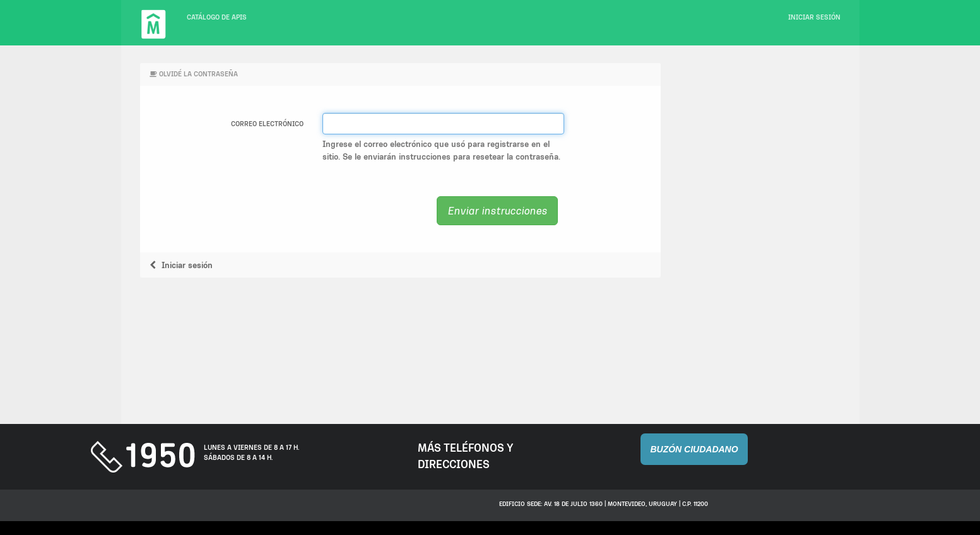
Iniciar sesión (814, 17)
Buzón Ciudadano (694, 449)
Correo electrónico (267, 124)
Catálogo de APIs (217, 17)
